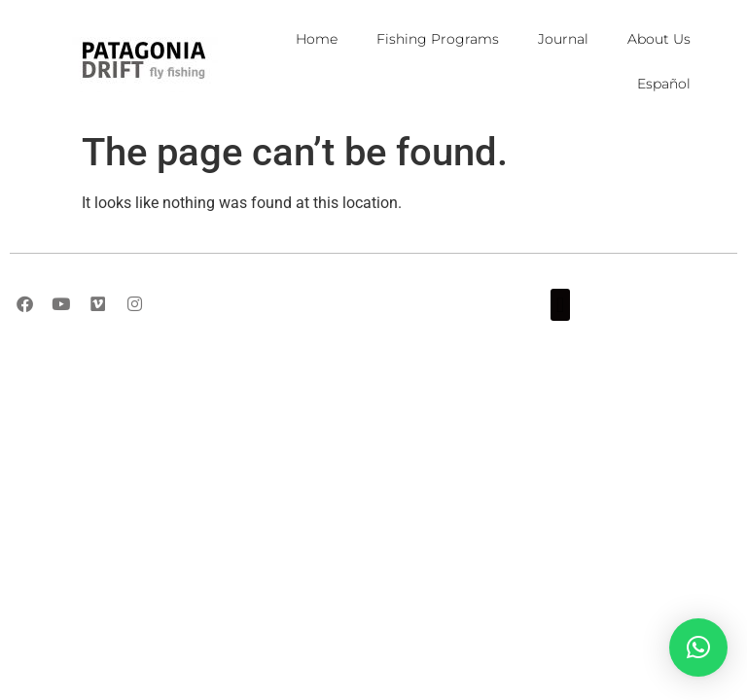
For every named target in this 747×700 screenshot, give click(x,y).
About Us (659, 39)
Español (664, 84)
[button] (560, 305)
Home (317, 39)
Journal (563, 39)
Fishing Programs (438, 39)
